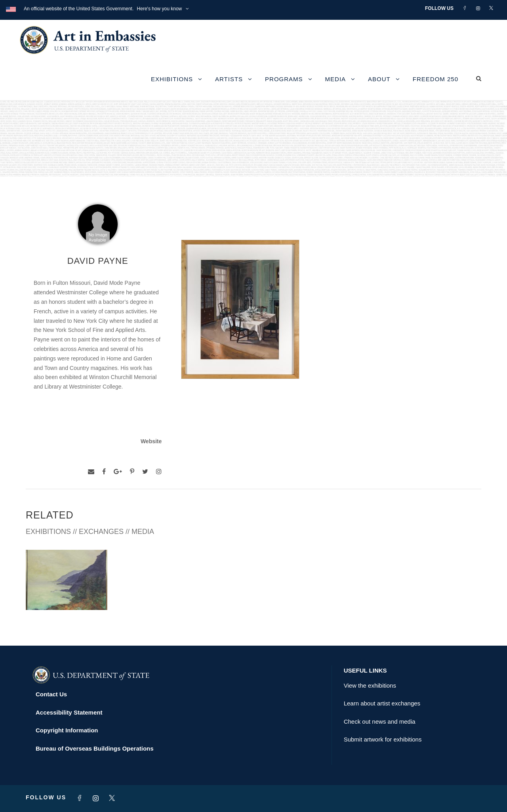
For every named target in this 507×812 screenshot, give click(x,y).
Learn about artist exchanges (382, 703)
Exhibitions (172, 79)
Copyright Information (67, 730)
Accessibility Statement (69, 712)
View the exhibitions (370, 685)
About (379, 79)
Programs (284, 79)
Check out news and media (380, 721)
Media (336, 79)
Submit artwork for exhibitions (383, 739)
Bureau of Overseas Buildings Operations (95, 748)
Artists (229, 79)
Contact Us (51, 694)
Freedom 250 (436, 79)
